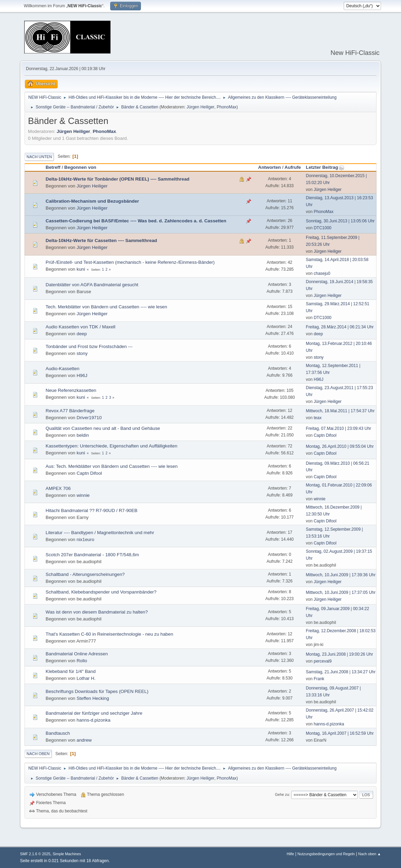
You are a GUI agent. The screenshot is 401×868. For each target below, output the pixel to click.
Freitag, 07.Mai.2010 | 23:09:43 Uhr (339, 428)
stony (82, 353)
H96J (82, 375)
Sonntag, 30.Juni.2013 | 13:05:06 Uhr (340, 221)
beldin (83, 435)
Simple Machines (67, 854)
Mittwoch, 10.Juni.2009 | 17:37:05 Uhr (341, 592)
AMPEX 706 (58, 488)
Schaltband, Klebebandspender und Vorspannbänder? (101, 592)
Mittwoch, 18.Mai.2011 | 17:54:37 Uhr (340, 411)
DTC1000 (322, 228)
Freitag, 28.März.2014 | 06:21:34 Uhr (340, 327)
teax (318, 418)
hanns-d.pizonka (94, 720)
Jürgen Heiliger (200, 107)
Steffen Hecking (93, 698)
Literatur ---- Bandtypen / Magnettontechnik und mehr (100, 533)
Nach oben (38, 754)
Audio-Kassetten (63, 369)
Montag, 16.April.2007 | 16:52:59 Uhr (340, 733)
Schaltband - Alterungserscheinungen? (85, 574)
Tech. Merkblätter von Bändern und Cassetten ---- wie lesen (106, 307)
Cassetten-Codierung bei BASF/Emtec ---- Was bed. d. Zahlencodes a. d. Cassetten (136, 221)
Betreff (53, 167)
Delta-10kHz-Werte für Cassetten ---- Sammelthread (101, 240)
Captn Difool (325, 435)
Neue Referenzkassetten (71, 390)
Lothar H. (86, 678)
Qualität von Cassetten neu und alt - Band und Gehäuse (103, 428)
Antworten (269, 167)
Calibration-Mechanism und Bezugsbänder (92, 201)
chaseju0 (322, 273)
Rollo (82, 661)
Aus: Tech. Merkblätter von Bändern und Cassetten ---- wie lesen (112, 466)
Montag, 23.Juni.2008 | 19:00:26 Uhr (340, 654)
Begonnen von (80, 167)
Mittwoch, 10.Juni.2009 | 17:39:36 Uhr (341, 575)
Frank (319, 679)
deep (82, 334)
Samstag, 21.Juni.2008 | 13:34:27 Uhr (341, 672)
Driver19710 (89, 418)
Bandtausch (58, 733)
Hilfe (290, 854)
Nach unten (39, 157)
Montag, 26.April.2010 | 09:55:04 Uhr (340, 446)
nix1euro (85, 539)
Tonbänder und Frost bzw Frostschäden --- (89, 346)
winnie (83, 495)
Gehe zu (282, 794)
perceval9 (323, 661)
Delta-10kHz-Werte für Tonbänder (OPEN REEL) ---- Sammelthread (117, 179)
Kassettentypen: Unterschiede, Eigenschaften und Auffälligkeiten (111, 446)
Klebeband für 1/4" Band (71, 671)
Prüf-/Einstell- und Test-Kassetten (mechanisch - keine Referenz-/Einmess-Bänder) (130, 262)
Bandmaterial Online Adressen (77, 654)
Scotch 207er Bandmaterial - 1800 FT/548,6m (92, 555)
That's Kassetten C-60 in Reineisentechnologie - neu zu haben (109, 634)
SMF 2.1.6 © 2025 (35, 854)
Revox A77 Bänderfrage (70, 411)
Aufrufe (293, 167)
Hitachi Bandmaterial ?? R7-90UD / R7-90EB (92, 510)
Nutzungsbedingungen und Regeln (326, 854)
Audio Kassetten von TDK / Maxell (80, 327)
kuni (81, 269)
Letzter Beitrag (325, 167)
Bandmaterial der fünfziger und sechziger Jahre (94, 713)
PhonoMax (227, 107)
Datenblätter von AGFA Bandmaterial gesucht (92, 285)
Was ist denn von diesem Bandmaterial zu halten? (97, 612)
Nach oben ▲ (370, 854)
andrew (84, 740)
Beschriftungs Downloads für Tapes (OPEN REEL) (97, 691)
